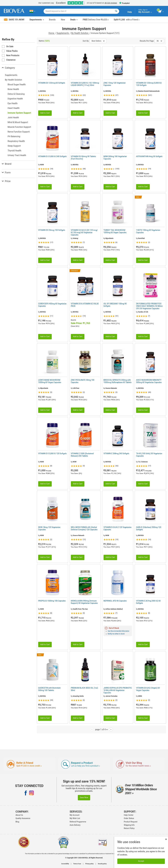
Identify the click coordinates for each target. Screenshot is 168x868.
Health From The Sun (80, 609)
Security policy (102, 864)
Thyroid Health (14, 151)
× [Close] (166, 839)
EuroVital (141, 238)
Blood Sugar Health (17, 85)
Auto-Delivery (75, 825)
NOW (42, 165)
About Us (19, 815)
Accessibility (65, 864)
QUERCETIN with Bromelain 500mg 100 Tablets (49, 689)
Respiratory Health (16, 141)
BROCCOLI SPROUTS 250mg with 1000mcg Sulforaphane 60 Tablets (118, 381)
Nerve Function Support (19, 132)
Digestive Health (15, 99)
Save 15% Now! (14, 20)
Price (6, 181)
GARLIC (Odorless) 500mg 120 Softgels (149, 528)
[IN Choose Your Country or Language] (32, 11)
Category (8, 68)
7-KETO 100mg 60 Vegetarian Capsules (148, 231)
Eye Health (13, 103)
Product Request (131, 822)
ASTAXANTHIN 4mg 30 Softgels (149, 156)
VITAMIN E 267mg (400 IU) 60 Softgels (148, 602)
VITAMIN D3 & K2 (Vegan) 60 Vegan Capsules (148, 689)
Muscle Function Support (19, 127)
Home (52, 33)
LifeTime (76, 388)
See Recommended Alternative (119, 631)
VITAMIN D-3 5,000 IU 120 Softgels (52, 454)
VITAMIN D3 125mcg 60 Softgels (52, 83)
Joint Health (13, 118)
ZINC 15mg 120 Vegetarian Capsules (115, 84)
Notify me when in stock (116, 634)
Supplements (63, 33)
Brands (52, 20)
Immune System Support (19, 113)
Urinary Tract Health (17, 155)
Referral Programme (78, 822)
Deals (74, 20)
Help (130, 12)
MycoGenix (109, 238)
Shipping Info (129, 825)
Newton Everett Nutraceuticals (149, 91)
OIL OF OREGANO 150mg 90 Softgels (115, 305)
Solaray (75, 238)
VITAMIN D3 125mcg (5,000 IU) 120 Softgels (149, 84)
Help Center (129, 815)
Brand (7, 164)
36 (159, 41)
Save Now (84, 798)
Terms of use (77, 864)
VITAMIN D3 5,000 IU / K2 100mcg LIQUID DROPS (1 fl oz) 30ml (85, 84)
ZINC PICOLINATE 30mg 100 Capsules (83, 381)
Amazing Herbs (78, 696)
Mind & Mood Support (18, 122)
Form (6, 172)
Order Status (129, 818)
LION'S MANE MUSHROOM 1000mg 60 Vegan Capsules (50, 381)
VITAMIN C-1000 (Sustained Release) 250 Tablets (82, 455)
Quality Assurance (23, 818)
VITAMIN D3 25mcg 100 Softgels (52, 230)
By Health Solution (80, 33)
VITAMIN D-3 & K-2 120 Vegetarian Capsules (118, 528)
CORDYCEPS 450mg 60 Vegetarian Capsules (52, 305)
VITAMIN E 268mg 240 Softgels (116, 454)
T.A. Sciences (143, 462)
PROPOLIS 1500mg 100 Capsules (52, 601)
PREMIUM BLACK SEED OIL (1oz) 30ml (84, 689)
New (63, 20)
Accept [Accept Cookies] (141, 861)
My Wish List (75, 818)
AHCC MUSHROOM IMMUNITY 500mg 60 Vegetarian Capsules (149, 381)
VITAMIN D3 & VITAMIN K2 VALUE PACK (85, 305)
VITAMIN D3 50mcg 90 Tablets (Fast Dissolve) (83, 158)
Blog (17, 822)
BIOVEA (43, 91)
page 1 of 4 (101, 729)
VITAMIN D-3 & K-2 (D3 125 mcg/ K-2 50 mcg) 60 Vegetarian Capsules (84, 232)
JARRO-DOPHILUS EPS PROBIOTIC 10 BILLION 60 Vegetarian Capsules (118, 690)
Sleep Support (14, 146)
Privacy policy (89, 864)
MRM (140, 696)
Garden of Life (143, 312)
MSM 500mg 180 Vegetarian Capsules (115, 158)
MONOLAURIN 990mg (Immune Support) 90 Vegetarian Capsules (84, 602)
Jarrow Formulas (111, 696)
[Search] (116, 11)
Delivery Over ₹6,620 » (96, 20)
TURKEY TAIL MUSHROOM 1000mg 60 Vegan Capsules (115, 231)
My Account (75, 815)
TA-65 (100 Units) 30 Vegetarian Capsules (149, 455)
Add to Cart (45, 113)
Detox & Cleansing (16, 94)
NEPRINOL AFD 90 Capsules (115, 601)
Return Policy (129, 828)
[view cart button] (161, 12)
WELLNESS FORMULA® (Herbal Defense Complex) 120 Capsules (84, 528)
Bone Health (13, 89)
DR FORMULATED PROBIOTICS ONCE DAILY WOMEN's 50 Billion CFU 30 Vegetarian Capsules (149, 306)
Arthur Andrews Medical (114, 609)
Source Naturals (111, 388)
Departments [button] (37, 20)
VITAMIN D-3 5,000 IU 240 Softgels (52, 156)
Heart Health (14, 108)
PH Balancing (14, 136)
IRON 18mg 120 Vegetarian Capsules (49, 528)
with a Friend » (127, 20)
